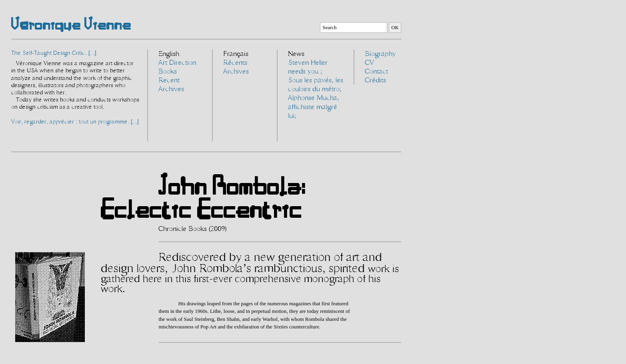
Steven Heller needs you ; (308, 67)
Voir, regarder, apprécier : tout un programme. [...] (75, 122)
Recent (169, 80)
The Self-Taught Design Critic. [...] (54, 53)
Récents (235, 63)
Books (168, 72)
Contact (376, 72)
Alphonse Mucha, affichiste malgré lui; (314, 107)
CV (369, 63)
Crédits (375, 80)
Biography (380, 54)
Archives (171, 89)
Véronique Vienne (71, 24)
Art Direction (177, 63)
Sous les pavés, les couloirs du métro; (316, 85)
